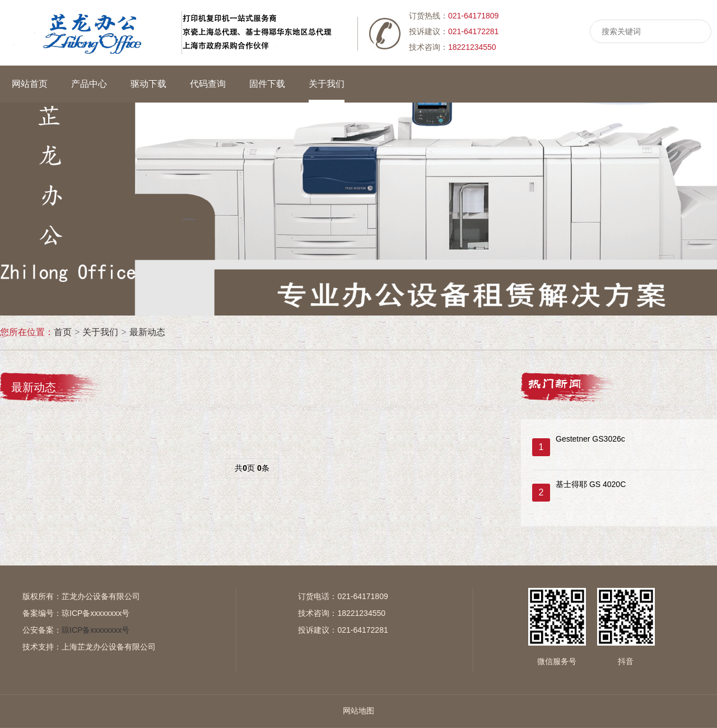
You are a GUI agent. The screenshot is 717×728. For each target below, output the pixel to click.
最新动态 (147, 332)
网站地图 (358, 711)
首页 (63, 332)
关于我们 (100, 332)
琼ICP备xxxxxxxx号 (96, 613)
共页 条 (252, 468)
